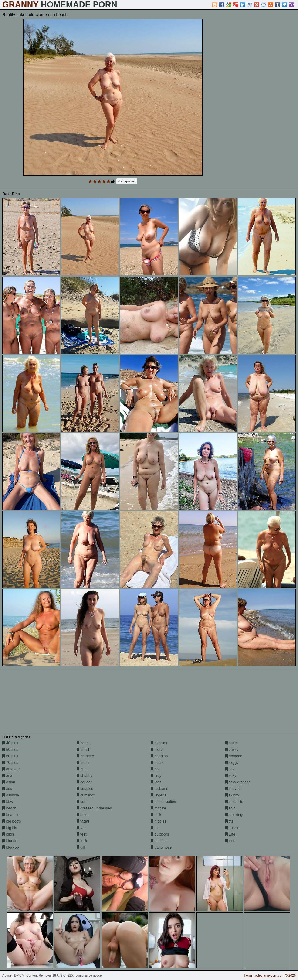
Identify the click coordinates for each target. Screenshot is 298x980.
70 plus (10, 763)
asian (9, 782)
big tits (10, 828)
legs (156, 782)
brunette (85, 756)
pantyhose (161, 847)
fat (81, 828)
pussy (232, 750)
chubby (85, 776)
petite (231, 743)
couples (85, 789)
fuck (82, 841)
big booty (12, 821)
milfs (156, 815)
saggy (232, 763)
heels (157, 763)
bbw (8, 802)
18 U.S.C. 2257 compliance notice (77, 975)
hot (155, 769)
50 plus (10, 750)
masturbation (163, 802)
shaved (233, 789)
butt (82, 769)
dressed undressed (94, 808)
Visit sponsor (127, 181)
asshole (11, 795)
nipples (158, 821)
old (155, 828)
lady (156, 776)
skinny (232, 795)
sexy (231, 776)
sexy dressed (238, 782)
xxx (230, 841)
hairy (157, 750)
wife (230, 834)
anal (8, 776)
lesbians (159, 789)
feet (82, 834)
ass (7, 789)
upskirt (232, 828)
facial (83, 821)
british (83, 750)
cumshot (86, 795)
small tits (234, 802)
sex (230, 769)
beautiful (11, 815)
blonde (10, 841)
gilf (81, 847)
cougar (84, 782)
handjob (159, 756)
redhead (234, 756)
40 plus (10, 743)
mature (158, 808)
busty (83, 763)
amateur (11, 769)
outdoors (160, 834)
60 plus (10, 756)
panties (159, 841)
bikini (8, 834)
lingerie (159, 795)
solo (230, 808)
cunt (82, 802)
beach (9, 808)
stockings (235, 815)
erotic (83, 815)
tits (229, 821)
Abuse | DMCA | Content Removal (27, 975)
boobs (84, 743)
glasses (159, 743)
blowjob (11, 847)
